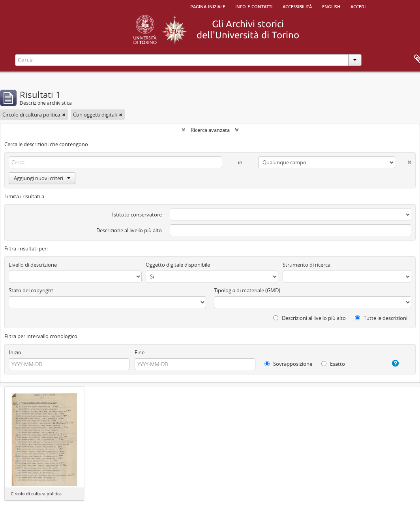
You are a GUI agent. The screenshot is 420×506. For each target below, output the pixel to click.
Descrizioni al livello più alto (309, 318)
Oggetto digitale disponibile (178, 265)
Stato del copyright (31, 290)
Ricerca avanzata (210, 130)
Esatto (333, 364)
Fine (140, 352)
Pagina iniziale (208, 6)
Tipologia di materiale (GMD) (247, 290)
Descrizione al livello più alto (129, 230)
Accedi (358, 6)
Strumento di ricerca (307, 265)
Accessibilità (297, 6)
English (331, 6)
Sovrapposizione (288, 364)
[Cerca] (115, 162)
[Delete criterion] (403, 161)
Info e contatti (254, 6)
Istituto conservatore (137, 214)
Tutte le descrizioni (381, 318)
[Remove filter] (64, 115)
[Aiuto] (391, 363)
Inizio (15, 352)
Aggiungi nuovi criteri (42, 178)
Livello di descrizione (33, 265)
